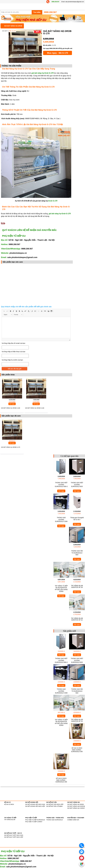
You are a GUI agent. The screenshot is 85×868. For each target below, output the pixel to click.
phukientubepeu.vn (18, 253)
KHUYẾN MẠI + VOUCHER (76, 818)
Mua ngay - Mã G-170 (58, 53)
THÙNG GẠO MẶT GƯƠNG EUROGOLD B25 (77, 485)
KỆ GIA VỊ (7, 802)
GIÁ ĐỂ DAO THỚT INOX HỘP (14, 837)
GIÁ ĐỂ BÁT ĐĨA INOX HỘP (55, 804)
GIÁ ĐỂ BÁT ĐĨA (51, 802)
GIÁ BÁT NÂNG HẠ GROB (13, 26)
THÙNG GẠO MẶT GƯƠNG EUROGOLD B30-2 (61, 485)
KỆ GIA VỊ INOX (9, 804)
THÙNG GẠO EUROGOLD (54, 820)
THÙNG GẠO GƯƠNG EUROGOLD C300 (61, 519)
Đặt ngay (12, 404)
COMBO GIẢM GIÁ (73, 820)
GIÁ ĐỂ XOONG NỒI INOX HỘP (35, 806)
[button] (4, 311)
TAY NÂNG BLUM (10, 820)
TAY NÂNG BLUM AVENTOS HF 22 (77, 619)
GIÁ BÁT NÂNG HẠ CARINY (76, 808)
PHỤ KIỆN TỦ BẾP (31, 818)
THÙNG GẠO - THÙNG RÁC (55, 818)
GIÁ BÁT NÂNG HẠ (73, 802)
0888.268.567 (55, 2)
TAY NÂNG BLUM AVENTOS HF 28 (77, 586)
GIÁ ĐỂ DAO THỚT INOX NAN (14, 835)
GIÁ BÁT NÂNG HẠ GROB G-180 (11, 408)
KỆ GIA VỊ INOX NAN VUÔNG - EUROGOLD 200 (61, 780)
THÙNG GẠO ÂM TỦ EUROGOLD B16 (77, 553)
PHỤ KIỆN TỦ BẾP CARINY (34, 822)
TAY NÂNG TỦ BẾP (10, 818)
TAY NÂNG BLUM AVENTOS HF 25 (77, 720)
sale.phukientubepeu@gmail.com (75, 2)
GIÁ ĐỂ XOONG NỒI (32, 802)
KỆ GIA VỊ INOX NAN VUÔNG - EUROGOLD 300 (77, 750)
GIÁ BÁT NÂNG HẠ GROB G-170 (11, 447)
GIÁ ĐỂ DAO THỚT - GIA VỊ (13, 833)
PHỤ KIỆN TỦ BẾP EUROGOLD (35, 820)
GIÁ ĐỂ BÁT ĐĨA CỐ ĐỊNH (54, 806)
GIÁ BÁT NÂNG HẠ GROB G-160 (35, 408)
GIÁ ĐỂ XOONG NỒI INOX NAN (35, 804)
